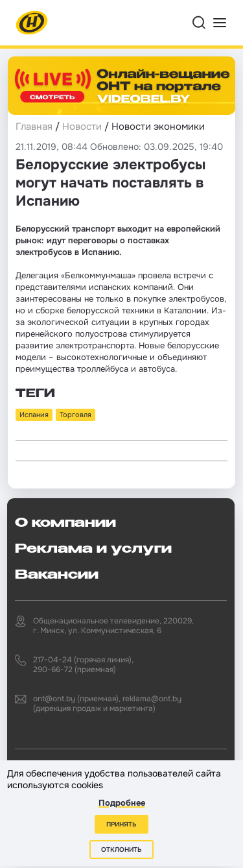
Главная (34, 127)
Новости (82, 127)
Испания (34, 415)
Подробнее (122, 803)
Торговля (75, 415)
